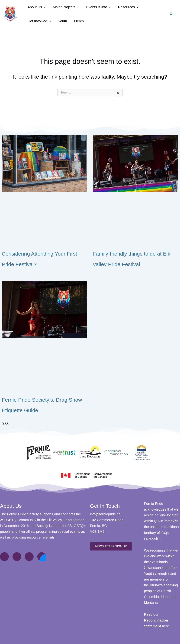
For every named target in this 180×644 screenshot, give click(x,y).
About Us (37, 7)
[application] (44, 7)
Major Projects (66, 7)
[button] (171, 14)
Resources (128, 7)
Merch (79, 21)
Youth (63, 21)
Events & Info (99, 7)
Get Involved (39, 21)
